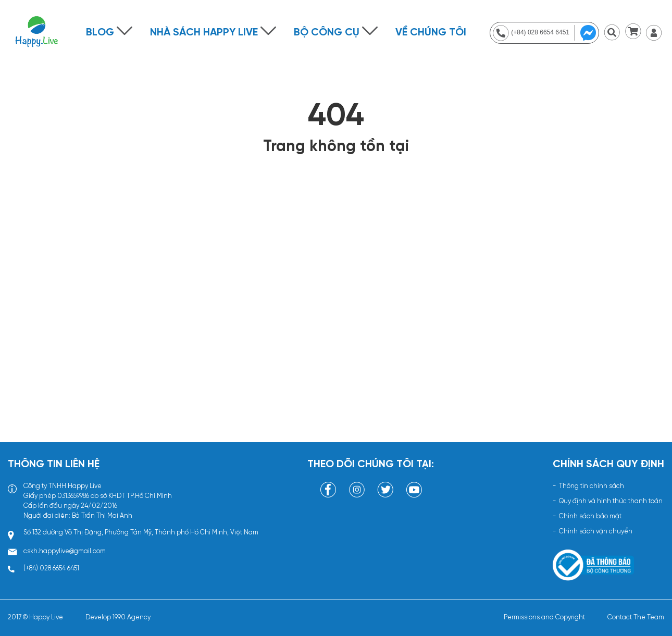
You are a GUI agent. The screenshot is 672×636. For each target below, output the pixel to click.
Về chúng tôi (431, 33)
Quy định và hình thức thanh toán (611, 501)
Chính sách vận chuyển (596, 532)
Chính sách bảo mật (590, 516)
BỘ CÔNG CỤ (327, 33)
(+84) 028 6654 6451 (51, 569)
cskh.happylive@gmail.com (65, 551)
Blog (100, 33)
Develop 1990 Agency (118, 618)
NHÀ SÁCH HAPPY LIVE (204, 33)
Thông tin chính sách (592, 486)
